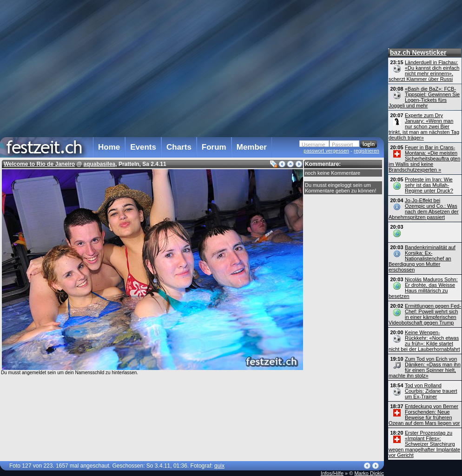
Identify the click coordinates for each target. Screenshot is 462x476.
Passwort (342, 145)
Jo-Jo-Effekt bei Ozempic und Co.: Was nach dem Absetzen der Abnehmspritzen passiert (424, 209)
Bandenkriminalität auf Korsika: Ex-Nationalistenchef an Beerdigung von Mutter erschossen (422, 258)
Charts (179, 147)
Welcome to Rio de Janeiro (39, 164)
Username (313, 145)
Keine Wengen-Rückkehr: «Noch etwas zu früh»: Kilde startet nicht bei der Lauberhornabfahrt (424, 341)
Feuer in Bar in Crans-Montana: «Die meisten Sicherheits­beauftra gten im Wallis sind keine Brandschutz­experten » (424, 159)
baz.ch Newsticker (418, 53)
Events (143, 147)
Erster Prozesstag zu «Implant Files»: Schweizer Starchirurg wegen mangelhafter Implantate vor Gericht (424, 444)
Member (252, 147)
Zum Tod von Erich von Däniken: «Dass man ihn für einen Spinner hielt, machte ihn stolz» (425, 367)
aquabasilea (100, 164)
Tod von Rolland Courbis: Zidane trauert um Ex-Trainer (431, 391)
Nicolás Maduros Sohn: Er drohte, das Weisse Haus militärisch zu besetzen (423, 288)
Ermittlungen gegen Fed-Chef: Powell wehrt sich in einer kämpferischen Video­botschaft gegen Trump (425, 314)
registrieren (366, 151)
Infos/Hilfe (332, 473)
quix (219, 466)
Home (109, 147)
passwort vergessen (326, 151)
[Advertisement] (190, 67)
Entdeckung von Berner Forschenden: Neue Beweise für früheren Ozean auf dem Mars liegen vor (424, 415)
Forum (214, 147)
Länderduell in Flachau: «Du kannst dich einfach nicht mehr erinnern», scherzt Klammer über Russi (424, 71)
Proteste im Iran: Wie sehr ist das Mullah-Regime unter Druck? (429, 185)
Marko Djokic (369, 473)
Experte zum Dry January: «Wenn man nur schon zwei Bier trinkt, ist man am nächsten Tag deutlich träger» (424, 126)
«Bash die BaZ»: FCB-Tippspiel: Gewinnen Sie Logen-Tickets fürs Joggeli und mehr (424, 97)
